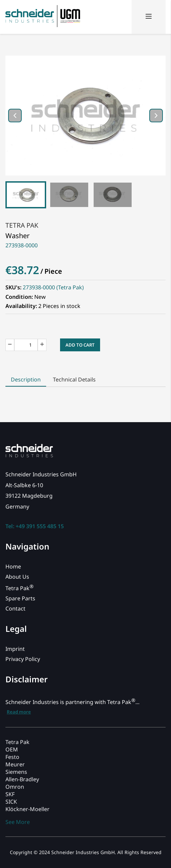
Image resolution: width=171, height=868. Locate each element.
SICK (11, 802)
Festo (12, 757)
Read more (19, 712)
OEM (12, 749)
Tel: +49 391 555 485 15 (35, 526)
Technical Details (74, 379)
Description (26, 379)
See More (18, 822)
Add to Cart (80, 345)
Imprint (15, 649)
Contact (15, 608)
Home (13, 566)
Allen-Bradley (22, 779)
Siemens (16, 772)
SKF (10, 794)
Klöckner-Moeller (27, 809)
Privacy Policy (23, 659)
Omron (15, 787)
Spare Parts (20, 598)
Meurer (15, 764)
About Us (17, 577)
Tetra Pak (22, 225)
